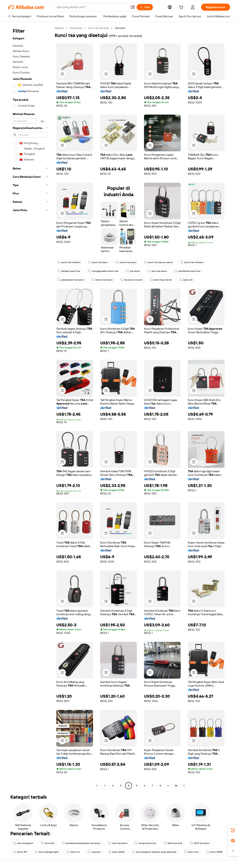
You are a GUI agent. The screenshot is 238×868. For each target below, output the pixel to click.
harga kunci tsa (142, 843)
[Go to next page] (184, 786)
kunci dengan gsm (47, 852)
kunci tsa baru (96, 262)
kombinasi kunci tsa (184, 271)
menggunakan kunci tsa (102, 271)
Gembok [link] (121, 28)
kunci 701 (20, 852)
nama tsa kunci (124, 262)
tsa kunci (131, 271)
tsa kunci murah (129, 280)
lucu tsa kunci (155, 271)
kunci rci (72, 852)
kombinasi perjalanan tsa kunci (79, 843)
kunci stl (182, 280)
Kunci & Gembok (99, 28)
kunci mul (187, 852)
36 (176, 786)
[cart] (187, 8)
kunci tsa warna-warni (155, 262)
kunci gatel (115, 852)
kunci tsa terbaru (68, 262)
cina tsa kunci (115, 843)
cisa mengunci (23, 843)
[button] (233, 851)
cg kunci (93, 852)
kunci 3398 (210, 852)
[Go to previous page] (97, 786)
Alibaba (59, 28)
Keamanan (77, 28)
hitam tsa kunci (100, 280)
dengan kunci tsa (68, 271)
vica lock (47, 843)
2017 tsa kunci (195, 843)
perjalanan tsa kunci (70, 280)
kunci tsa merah (157, 280)
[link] (233, 830)
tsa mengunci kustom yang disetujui (151, 852)
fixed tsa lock (168, 843)
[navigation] (30, 407)
